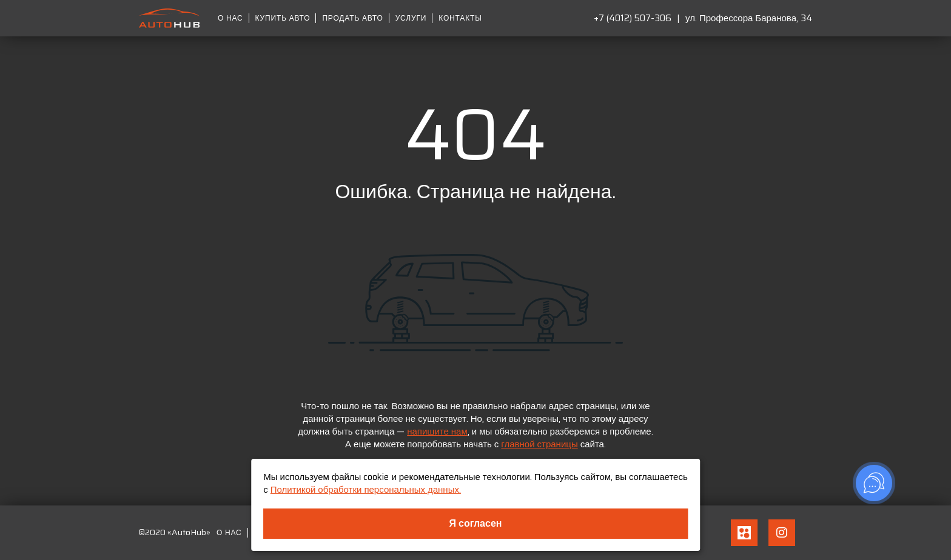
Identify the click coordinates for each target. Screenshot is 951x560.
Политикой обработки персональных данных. (366, 490)
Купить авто (283, 18)
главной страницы (539, 444)
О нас (230, 18)
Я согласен (476, 523)
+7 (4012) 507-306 (633, 18)
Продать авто (352, 18)
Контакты (460, 18)
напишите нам (437, 432)
